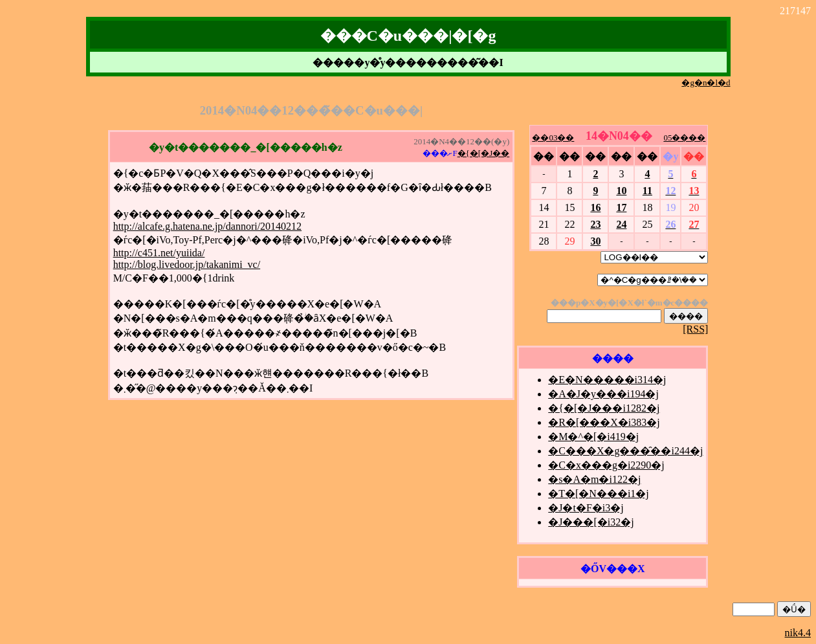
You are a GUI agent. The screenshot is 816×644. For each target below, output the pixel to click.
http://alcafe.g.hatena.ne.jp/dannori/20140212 (207, 226)
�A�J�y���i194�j (603, 394)
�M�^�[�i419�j (593, 437)
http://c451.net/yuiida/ (159, 253)
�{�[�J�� (484, 153)
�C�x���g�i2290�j (606, 465)
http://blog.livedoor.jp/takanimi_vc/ (187, 264)
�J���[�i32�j (591, 522)
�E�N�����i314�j (607, 380)
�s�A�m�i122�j (594, 479)
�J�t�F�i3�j (586, 508)
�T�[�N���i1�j (599, 494)
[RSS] (695, 329)
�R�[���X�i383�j (604, 422)
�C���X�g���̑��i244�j (625, 451)
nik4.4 (798, 633)
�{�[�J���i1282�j (604, 408)
